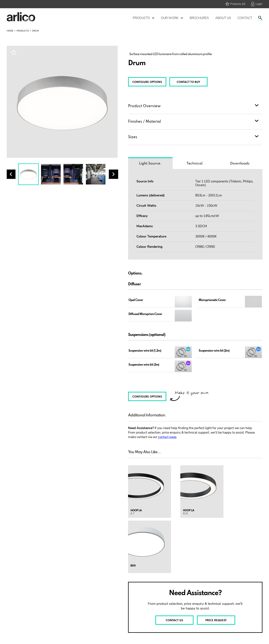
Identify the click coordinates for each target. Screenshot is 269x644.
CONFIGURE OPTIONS (147, 82)
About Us (223, 18)
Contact (245, 18)
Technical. (195, 163)
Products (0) (238, 4)
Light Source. (150, 163)
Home (10, 31)
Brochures (199, 18)
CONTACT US (174, 620)
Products (141, 18)
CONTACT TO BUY (188, 82)
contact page (167, 437)
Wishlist (13, 52)
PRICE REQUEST (216, 620)
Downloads (240, 163)
